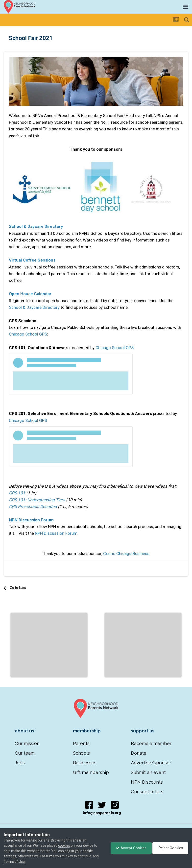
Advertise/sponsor (151, 763)
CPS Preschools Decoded (33, 506)
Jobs (20, 763)
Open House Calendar (30, 294)
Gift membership (91, 772)
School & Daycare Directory (36, 226)
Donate (139, 753)
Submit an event (148, 772)
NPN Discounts (147, 782)
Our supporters (147, 792)
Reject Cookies (170, 848)
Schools (81, 753)
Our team (25, 753)
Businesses (85, 763)
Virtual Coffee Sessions (32, 260)
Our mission (27, 743)
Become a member (151, 743)
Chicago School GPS (28, 334)
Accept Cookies (131, 848)
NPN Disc (18, 520)
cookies (64, 845)
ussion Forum (40, 520)
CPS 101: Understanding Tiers (37, 500)
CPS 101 (17, 493)
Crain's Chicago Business (126, 554)
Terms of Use (14, 862)
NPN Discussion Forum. (57, 533)
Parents (81, 743)
